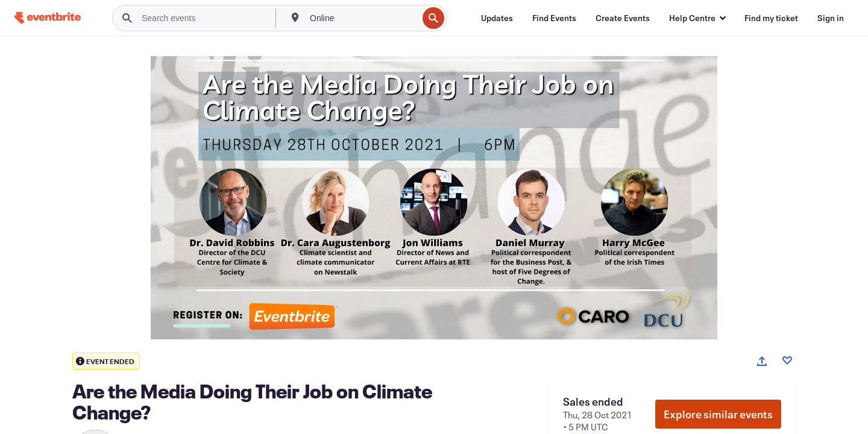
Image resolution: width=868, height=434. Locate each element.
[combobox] (363, 18)
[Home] (48, 18)
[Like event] (787, 360)
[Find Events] (554, 18)
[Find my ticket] (771, 18)
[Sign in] (831, 18)
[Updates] (497, 18)
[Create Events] (623, 18)
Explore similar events (718, 414)
